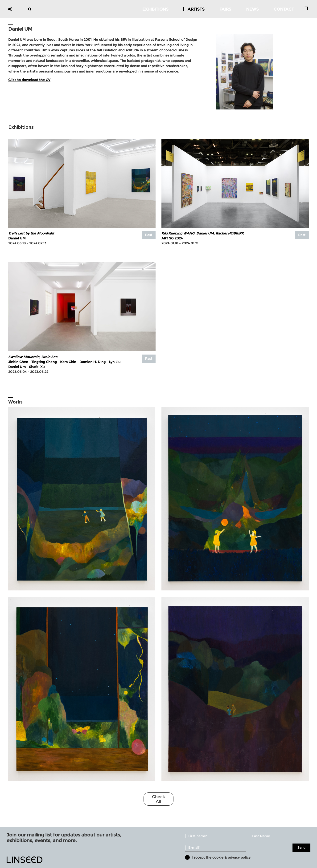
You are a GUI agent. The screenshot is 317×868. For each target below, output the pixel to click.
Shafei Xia (37, 367)
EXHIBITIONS (155, 9)
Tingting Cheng (44, 362)
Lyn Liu (115, 362)
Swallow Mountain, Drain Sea (33, 357)
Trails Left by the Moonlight (31, 233)
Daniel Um (17, 367)
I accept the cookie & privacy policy (221, 857)
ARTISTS (196, 9)
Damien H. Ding (93, 362)
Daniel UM (17, 238)
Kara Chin (68, 362)
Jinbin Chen (18, 362)
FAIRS (225, 9)
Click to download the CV (29, 80)
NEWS (252, 9)
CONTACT (284, 9)
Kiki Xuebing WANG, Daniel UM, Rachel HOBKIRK (203, 233)
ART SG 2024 (172, 238)
